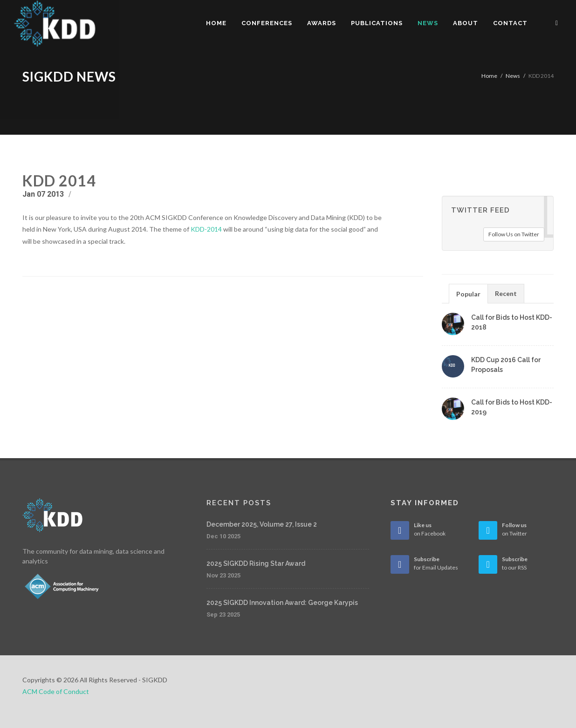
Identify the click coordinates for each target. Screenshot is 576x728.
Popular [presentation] (468, 294)
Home (489, 76)
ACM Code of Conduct (56, 691)
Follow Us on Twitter (514, 234)
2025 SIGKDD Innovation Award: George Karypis (282, 603)
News (513, 76)
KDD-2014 (206, 229)
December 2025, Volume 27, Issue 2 (262, 524)
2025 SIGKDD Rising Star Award (256, 563)
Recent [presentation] (506, 293)
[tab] (468, 293)
